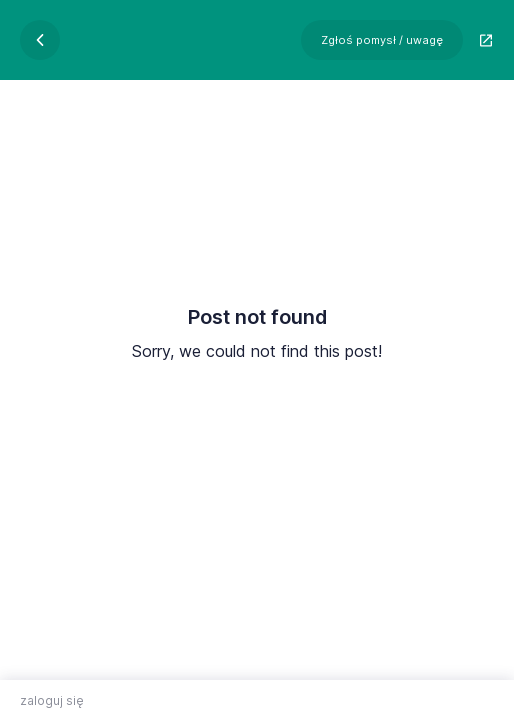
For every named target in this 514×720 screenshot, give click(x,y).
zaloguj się (52, 700)
